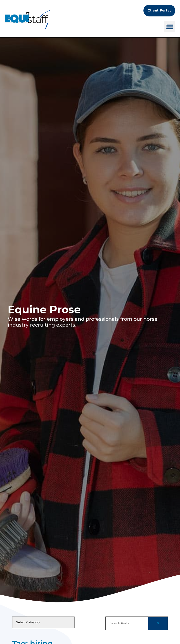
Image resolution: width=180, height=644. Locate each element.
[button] (170, 27)
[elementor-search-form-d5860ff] (127, 623)
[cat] (43, 622)
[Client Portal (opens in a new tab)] (159, 11)
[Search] (158, 623)
